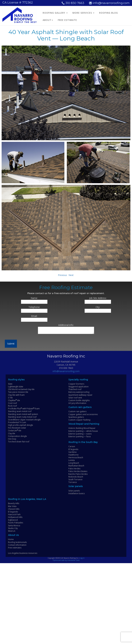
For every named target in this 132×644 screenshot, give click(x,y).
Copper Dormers (76, 384)
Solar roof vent (75, 398)
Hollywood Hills (15, 517)
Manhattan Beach (76, 466)
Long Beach (74, 463)
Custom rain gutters (77, 411)
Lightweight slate (16, 387)
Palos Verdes (74, 469)
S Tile (10, 398)
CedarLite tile (15, 431)
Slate (10, 384)
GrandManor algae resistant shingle (24, 420)
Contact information (17, 545)
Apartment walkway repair (80, 395)
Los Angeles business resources (23, 553)
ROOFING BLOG (108, 13)
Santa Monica (14, 526)
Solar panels (74, 491)
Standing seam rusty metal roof (22, 417)
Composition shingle (17, 436)
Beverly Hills (14, 503)
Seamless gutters (76, 417)
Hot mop (12, 439)
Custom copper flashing (79, 420)
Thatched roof (75, 389)
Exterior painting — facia (80, 436)
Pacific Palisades (16, 523)
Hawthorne (73, 455)
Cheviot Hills (14, 509)
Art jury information (77, 403)
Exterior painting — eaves (80, 434)
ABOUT (48, 20)
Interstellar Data (73, 560)
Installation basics (77, 493)
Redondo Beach (76, 477)
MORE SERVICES (83, 13)
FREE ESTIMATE (67, 20)
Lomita (72, 460)
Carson (72, 446)
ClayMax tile (14, 400)
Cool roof (12, 403)
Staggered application (78, 387)
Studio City (13, 528)
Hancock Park (14, 514)
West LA (12, 531)
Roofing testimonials (17, 542)
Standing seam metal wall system (23, 414)
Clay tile (12, 433)
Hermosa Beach (76, 457)
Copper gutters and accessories (83, 414)
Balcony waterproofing (79, 392)
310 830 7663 (73, 3)
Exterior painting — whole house (83, 431)
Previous (62, 275)
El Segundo (73, 449)
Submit (11, 344)
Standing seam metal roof (20, 411)
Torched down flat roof (19, 442)
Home (11, 539)
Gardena (72, 452)
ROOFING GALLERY (55, 13)
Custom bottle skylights (79, 400)
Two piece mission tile (18, 392)
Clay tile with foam (16, 395)
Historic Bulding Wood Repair (82, 428)
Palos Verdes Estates (78, 471)
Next (71, 275)
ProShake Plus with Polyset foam (24, 409)
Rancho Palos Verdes (78, 474)
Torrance (73, 482)
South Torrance (75, 479)
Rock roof (12, 406)
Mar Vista (12, 506)
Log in (82, 558)
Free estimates (15, 548)
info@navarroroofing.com (109, 3)
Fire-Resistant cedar (17, 428)
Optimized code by (60, 560)
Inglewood (13, 520)
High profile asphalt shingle (21, 425)
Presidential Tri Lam (17, 422)
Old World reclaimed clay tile (21, 389)
